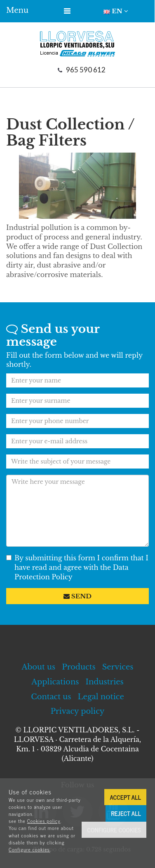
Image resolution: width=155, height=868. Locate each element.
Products (79, 667)
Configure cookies (29, 849)
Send (77, 596)
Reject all (126, 813)
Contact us (51, 697)
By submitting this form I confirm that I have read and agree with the (77, 567)
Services (118, 667)
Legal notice (101, 697)
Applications (55, 682)
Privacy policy (78, 711)
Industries (105, 682)
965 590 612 (86, 70)
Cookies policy (44, 821)
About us (39, 667)
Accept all (125, 797)
